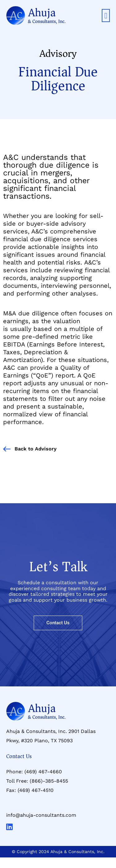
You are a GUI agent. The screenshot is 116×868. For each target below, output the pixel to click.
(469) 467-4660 (43, 772)
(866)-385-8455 (49, 781)
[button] (106, 16)
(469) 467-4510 (36, 790)
